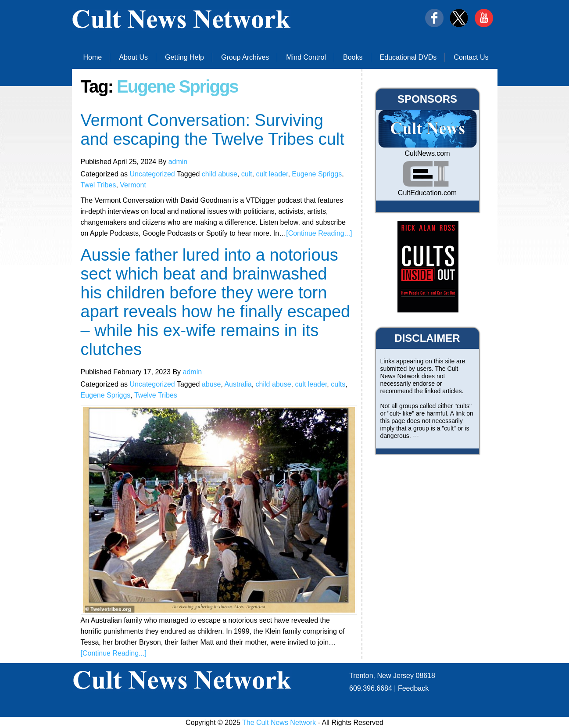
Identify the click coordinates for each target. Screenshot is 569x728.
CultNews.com (427, 153)
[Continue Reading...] (319, 233)
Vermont (133, 185)
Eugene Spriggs (317, 174)
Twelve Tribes (156, 395)
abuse (211, 384)
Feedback (413, 688)
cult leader (272, 174)
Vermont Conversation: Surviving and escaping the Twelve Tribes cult (213, 130)
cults (338, 384)
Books (353, 57)
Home (93, 57)
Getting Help (184, 57)
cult (247, 174)
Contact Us (471, 57)
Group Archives (245, 57)
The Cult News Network (279, 723)
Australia (238, 384)
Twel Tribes (98, 185)
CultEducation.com (427, 193)
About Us (133, 57)
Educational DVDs (408, 57)
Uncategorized (152, 174)
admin (178, 162)
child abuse (220, 174)
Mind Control (306, 57)
